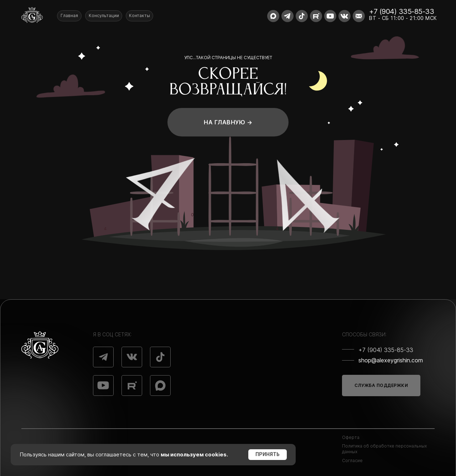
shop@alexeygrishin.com (391, 360)
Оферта (351, 437)
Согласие (352, 461)
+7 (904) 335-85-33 (401, 11)
